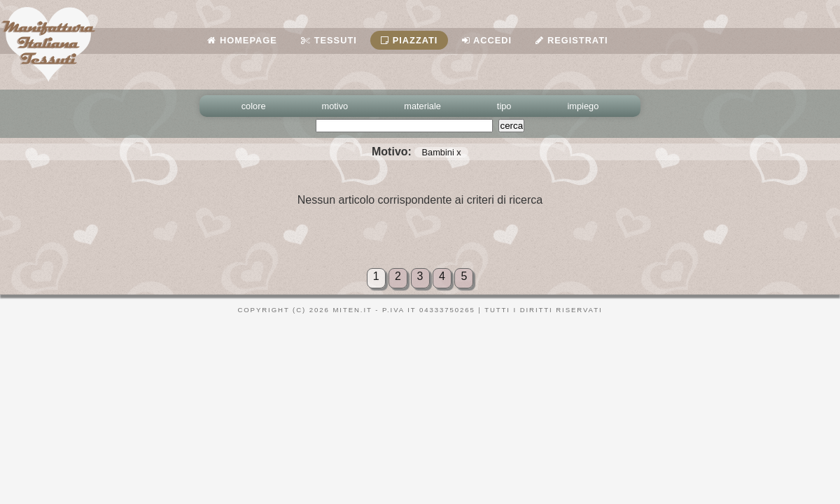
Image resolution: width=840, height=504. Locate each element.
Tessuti (329, 40)
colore (254, 106)
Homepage (242, 40)
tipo (504, 106)
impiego (583, 106)
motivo (335, 106)
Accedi (487, 40)
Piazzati (409, 40)
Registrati (572, 40)
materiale (422, 106)
